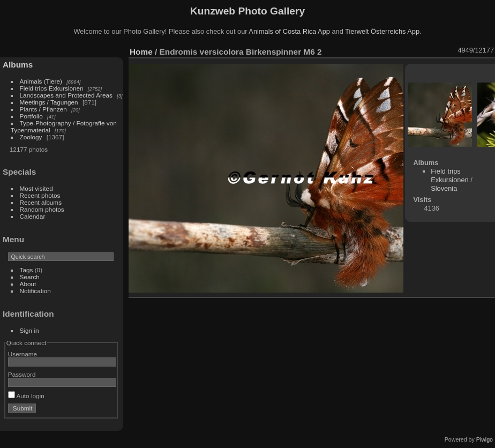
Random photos (42, 209)
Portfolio (31, 116)
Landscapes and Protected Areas (66, 95)
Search (30, 277)
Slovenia (444, 188)
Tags (27, 270)
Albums (18, 65)
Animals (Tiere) (41, 81)
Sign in (29, 330)
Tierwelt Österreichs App (382, 31)
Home (141, 52)
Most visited (36, 188)
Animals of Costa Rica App (289, 31)
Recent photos (40, 195)
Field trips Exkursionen (52, 88)
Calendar (33, 216)
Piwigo (485, 439)
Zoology (31, 137)
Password (22, 374)
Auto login (26, 396)
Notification (35, 291)
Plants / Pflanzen (43, 109)
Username (22, 354)
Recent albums (41, 202)
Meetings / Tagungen (49, 102)
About (28, 284)
